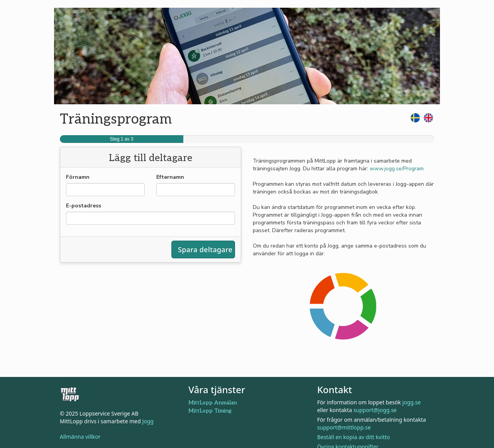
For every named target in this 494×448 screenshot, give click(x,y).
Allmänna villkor (80, 437)
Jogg (148, 421)
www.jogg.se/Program (397, 169)
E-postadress (84, 206)
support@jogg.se (375, 410)
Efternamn (170, 177)
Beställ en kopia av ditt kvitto (354, 437)
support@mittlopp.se (344, 427)
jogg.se (411, 402)
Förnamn (78, 177)
